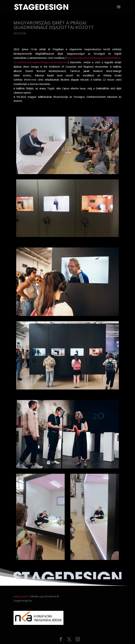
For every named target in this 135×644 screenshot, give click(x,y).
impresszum (21, 596)
